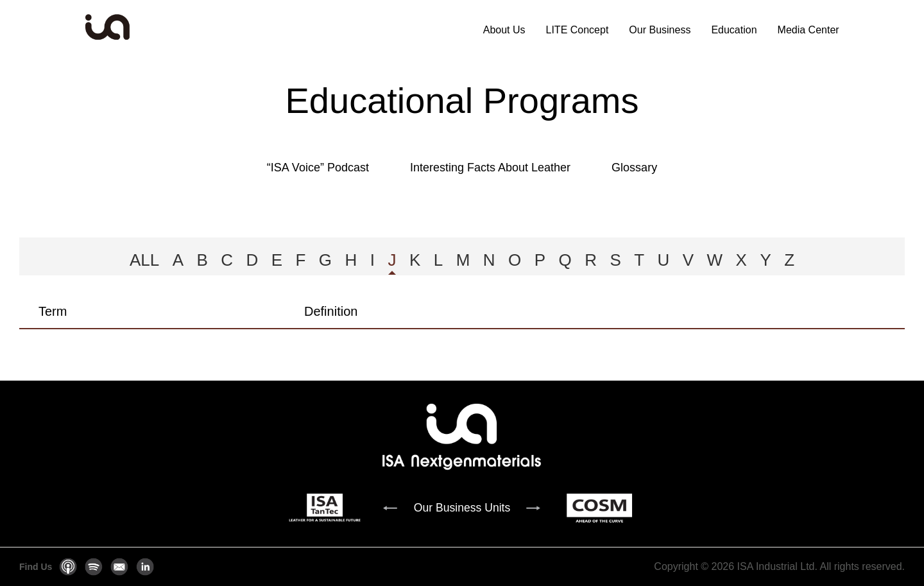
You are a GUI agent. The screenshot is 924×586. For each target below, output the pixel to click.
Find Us (36, 567)
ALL (144, 260)
